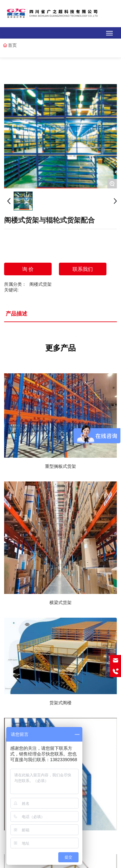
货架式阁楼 (60, 703)
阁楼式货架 (41, 284)
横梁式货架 (60, 602)
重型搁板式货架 (60, 466)
